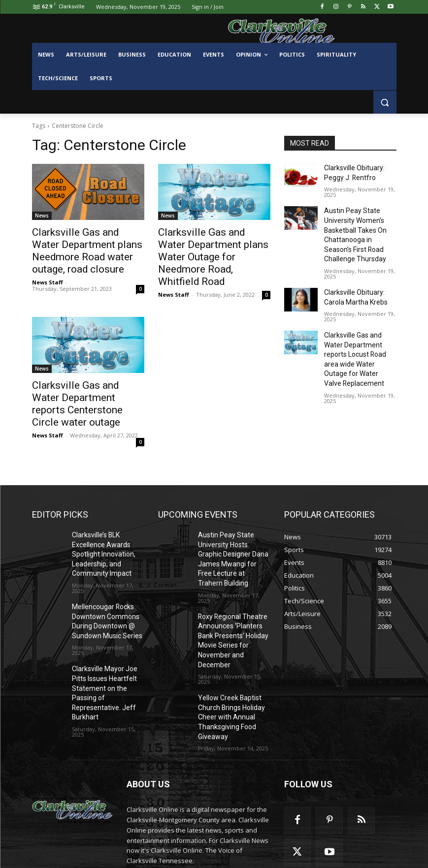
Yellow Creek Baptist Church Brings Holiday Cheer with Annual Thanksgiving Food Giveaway (228, 663)
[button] (385, 102)
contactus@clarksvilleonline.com (210, 824)
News (42, 216)
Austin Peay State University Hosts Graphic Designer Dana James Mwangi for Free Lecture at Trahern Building (231, 533)
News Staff (48, 276)
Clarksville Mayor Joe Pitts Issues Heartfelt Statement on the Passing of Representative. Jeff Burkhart (108, 655)
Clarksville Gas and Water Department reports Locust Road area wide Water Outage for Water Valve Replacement (359, 337)
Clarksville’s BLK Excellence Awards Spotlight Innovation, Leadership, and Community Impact (99, 533)
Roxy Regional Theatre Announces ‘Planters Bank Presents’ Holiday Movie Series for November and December (232, 598)
